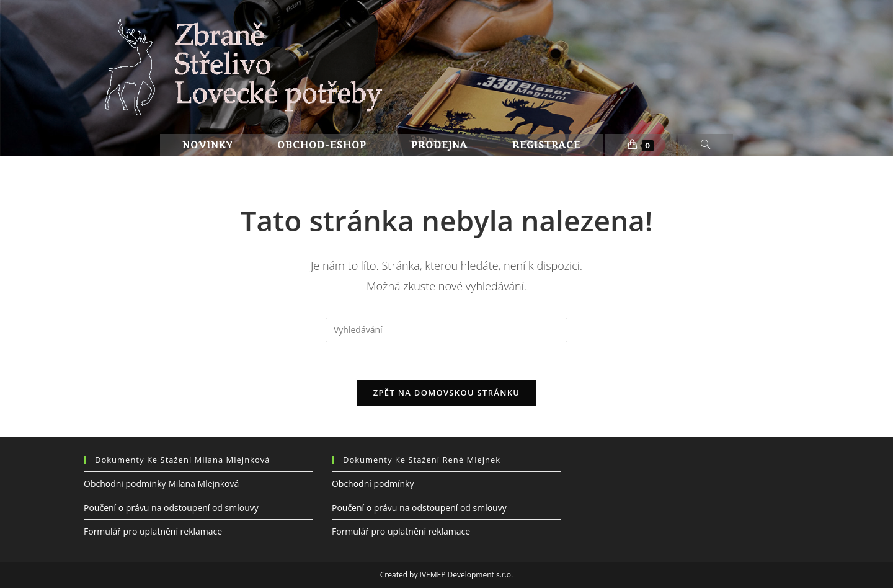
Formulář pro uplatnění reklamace (153, 531)
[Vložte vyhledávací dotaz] (446, 330)
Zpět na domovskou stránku (446, 393)
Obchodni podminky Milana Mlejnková (161, 483)
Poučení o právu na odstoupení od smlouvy (171, 507)
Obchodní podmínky (373, 483)
